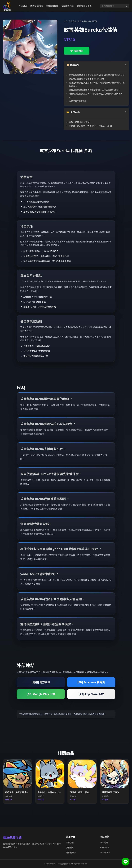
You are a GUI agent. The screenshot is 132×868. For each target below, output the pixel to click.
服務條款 (70, 847)
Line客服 (104, 842)
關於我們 (70, 842)
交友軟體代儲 (67, 6)
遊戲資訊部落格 (84, 6)
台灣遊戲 (73, 21)
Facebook (105, 847)
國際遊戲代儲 (37, 6)
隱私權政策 (71, 852)
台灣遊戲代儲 (52, 6)
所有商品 (23, 6)
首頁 (66, 21)
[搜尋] (127, 6)
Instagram (105, 852)
